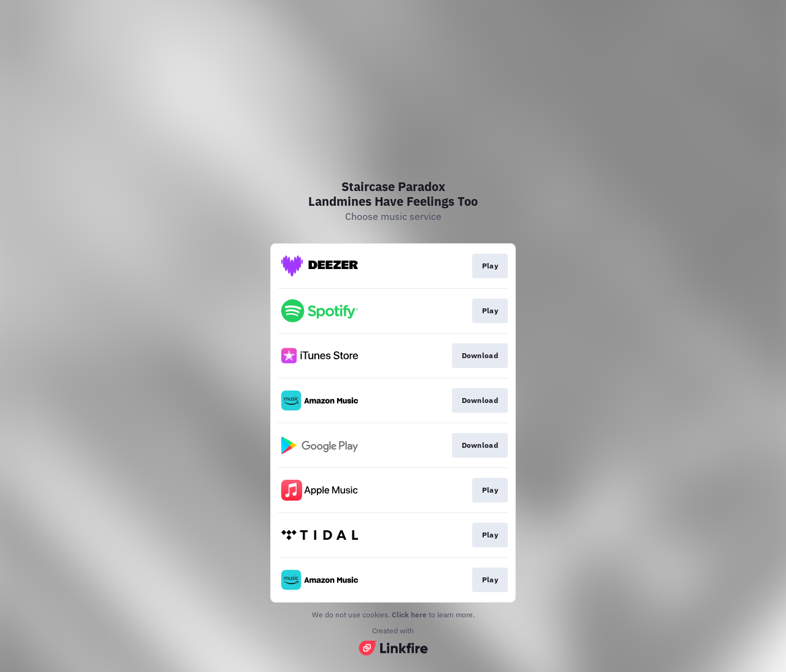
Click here (409, 615)
